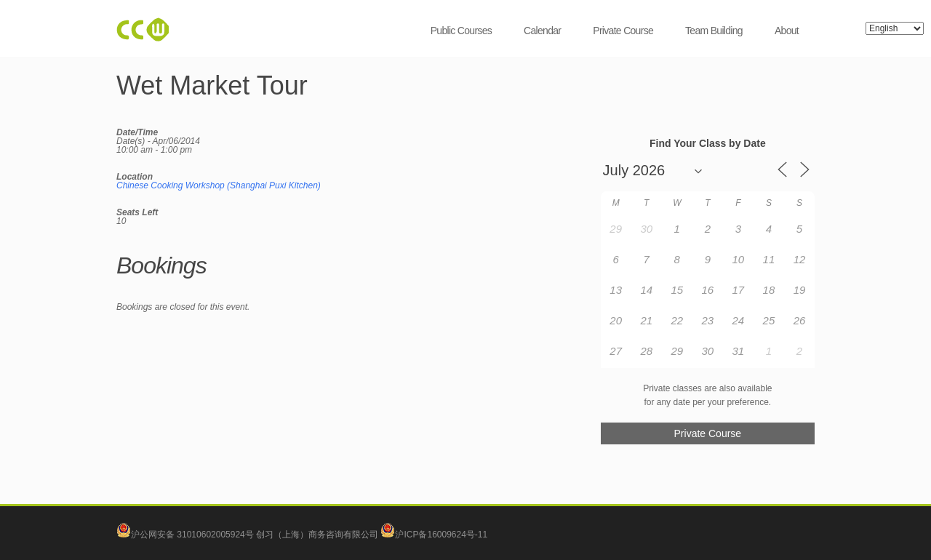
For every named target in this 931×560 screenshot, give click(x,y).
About (787, 31)
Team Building (714, 31)
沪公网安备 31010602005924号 (192, 535)
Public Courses (461, 31)
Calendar (542, 31)
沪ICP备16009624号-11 (434, 535)
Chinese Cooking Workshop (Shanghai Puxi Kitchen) (219, 185)
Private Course (623, 31)
